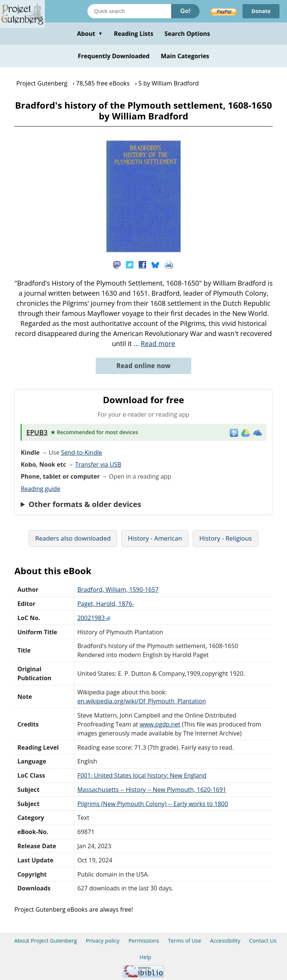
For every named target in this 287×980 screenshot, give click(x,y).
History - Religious (226, 538)
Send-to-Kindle (81, 452)
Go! (185, 11)
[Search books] (129, 11)
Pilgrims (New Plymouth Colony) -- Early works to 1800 (153, 804)
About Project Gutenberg (46, 941)
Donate (261, 11)
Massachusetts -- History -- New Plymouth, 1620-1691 (152, 790)
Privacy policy (103, 941)
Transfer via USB (98, 464)
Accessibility (225, 941)
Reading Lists (134, 34)
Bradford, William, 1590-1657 (118, 589)
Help (145, 957)
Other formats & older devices (85, 504)
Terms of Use (184, 941)
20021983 (94, 618)
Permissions (144, 941)
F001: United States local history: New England (142, 775)
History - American (155, 538)
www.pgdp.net (160, 724)
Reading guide (40, 489)
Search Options (187, 34)
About (90, 34)
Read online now (143, 366)
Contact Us (263, 941)
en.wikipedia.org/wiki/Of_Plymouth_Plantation (142, 701)
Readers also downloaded (73, 538)
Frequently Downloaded (114, 56)
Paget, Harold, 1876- (106, 604)
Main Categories (185, 56)
